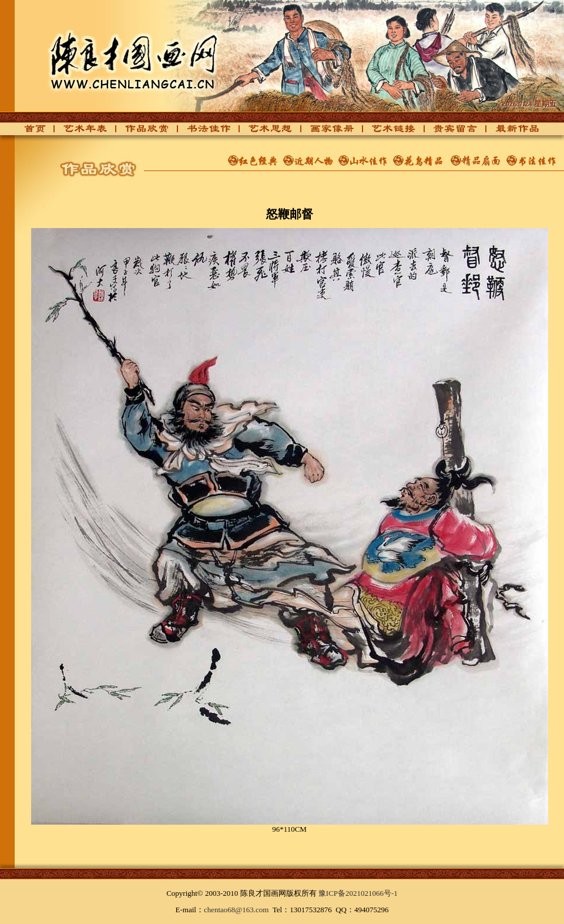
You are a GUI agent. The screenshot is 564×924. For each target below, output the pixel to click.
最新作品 (511, 132)
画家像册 (325, 132)
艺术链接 (387, 132)
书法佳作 (202, 132)
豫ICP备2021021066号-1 (358, 893)
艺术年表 (79, 132)
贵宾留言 (449, 132)
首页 (32, 132)
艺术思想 (264, 132)
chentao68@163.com (236, 910)
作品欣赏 (140, 132)
